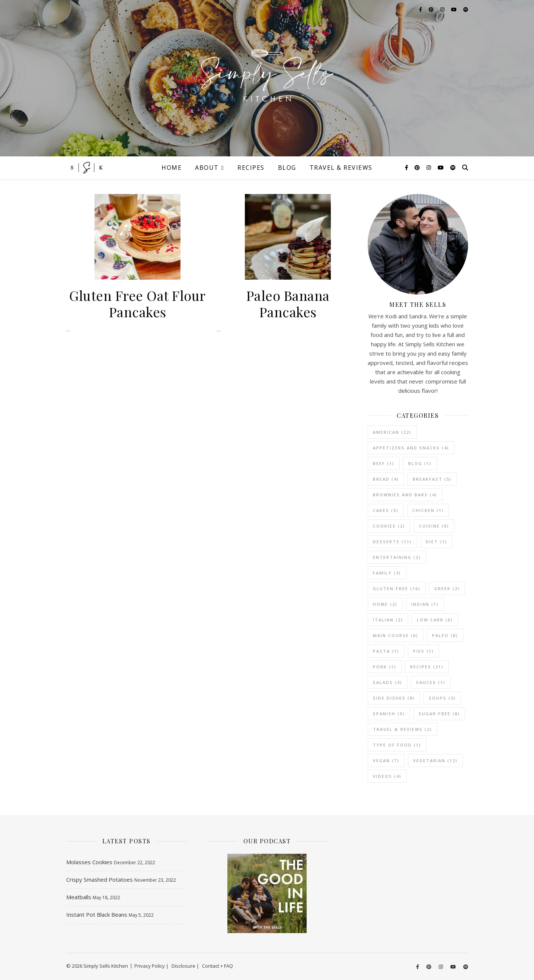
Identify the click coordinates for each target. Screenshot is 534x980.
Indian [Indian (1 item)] (425, 604)
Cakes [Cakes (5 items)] (386, 510)
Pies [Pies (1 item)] (423, 651)
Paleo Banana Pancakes (288, 303)
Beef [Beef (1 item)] (384, 463)
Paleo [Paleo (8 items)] (445, 635)
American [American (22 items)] (392, 432)
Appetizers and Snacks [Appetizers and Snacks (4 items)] (411, 448)
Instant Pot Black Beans (97, 914)
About (207, 168)
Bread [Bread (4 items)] (386, 479)
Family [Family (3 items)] (387, 573)
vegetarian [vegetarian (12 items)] (435, 761)
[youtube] (441, 167)
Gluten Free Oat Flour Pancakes (138, 303)
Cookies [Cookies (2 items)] (389, 526)
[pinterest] (418, 167)
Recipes (251, 168)
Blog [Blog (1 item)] (420, 463)
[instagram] (429, 167)
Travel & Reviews (341, 168)
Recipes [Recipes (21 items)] (427, 667)
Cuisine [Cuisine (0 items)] (434, 526)
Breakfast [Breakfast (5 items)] (432, 479)
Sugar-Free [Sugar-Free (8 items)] (439, 714)
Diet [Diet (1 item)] (437, 542)
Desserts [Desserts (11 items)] (392, 542)
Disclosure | (185, 966)
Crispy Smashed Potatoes (100, 879)
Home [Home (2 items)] (385, 604)
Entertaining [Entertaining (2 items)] (397, 557)
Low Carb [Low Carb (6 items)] (435, 620)
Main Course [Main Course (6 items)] (396, 635)
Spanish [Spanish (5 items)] (389, 714)
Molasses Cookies (89, 862)
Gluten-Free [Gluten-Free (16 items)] (397, 588)
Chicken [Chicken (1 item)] (428, 510)
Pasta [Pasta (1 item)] (386, 651)
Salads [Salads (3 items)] (388, 682)
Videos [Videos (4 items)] (387, 776)
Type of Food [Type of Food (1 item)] (397, 745)
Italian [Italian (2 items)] (388, 620)
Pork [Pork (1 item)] (385, 667)
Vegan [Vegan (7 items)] (386, 761)
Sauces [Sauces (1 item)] (431, 682)
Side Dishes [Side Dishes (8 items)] (394, 698)
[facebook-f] (407, 167)
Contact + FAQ (218, 966)
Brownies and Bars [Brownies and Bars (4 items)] (405, 495)
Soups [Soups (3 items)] (442, 698)
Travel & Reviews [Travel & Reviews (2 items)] (402, 729)
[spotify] (453, 167)
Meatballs (79, 897)
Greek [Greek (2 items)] (447, 588)
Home (172, 168)
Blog (287, 168)
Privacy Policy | (151, 966)
